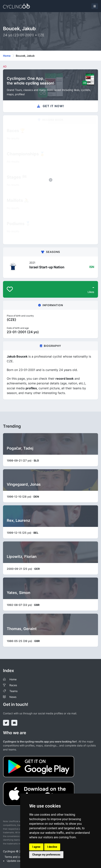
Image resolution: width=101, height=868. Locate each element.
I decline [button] (52, 847)
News (13, 697)
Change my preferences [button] (46, 855)
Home (7, 56)
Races (13, 685)
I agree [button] (36, 847)
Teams (13, 691)
